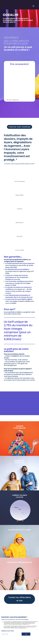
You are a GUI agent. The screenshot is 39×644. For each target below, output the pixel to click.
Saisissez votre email (8, 631)
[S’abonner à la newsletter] (26, 634)
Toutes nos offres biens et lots (19, 599)
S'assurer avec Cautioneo (20, 127)
